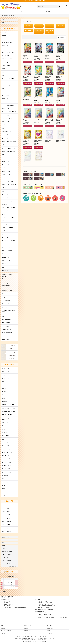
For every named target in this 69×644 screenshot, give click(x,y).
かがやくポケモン (39, 31)
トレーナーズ (60, 26)
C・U (50, 26)
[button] (62, 12)
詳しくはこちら (12, 604)
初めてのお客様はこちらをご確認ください (18, 607)
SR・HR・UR (28, 31)
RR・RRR (28, 26)
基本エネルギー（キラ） (50, 31)
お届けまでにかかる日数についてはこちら (44, 610)
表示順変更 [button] (61, 37)
